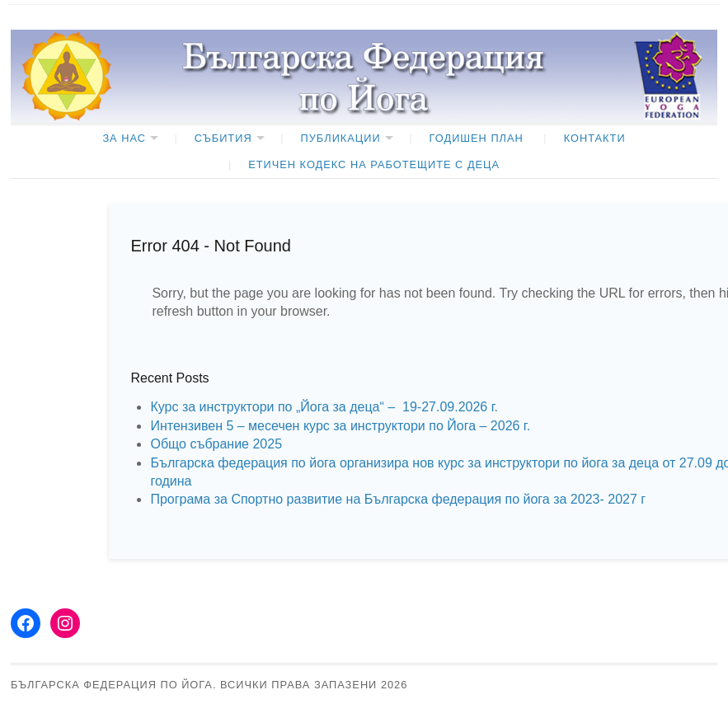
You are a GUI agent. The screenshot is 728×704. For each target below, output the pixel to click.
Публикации (341, 138)
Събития (223, 138)
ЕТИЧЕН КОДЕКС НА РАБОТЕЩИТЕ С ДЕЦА (374, 164)
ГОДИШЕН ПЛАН (477, 138)
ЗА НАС (124, 138)
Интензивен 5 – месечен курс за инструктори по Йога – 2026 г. (340, 426)
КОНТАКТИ (595, 138)
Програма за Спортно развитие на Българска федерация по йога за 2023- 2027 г (398, 499)
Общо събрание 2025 (216, 444)
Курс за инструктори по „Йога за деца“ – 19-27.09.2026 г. (324, 407)
